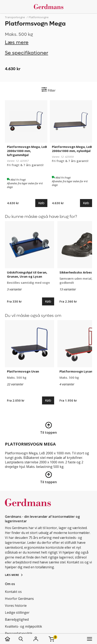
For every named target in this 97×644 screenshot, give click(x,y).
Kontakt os (13, 592)
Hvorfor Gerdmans (19, 599)
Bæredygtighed (17, 619)
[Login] (36, 639)
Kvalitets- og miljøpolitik (23, 626)
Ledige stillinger (17, 612)
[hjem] (12, 639)
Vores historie (16, 606)
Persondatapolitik (19, 633)
